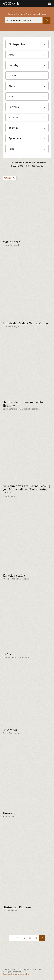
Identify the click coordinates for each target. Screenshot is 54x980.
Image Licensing (21, 974)
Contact (7, 974)
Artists (10, 178)
